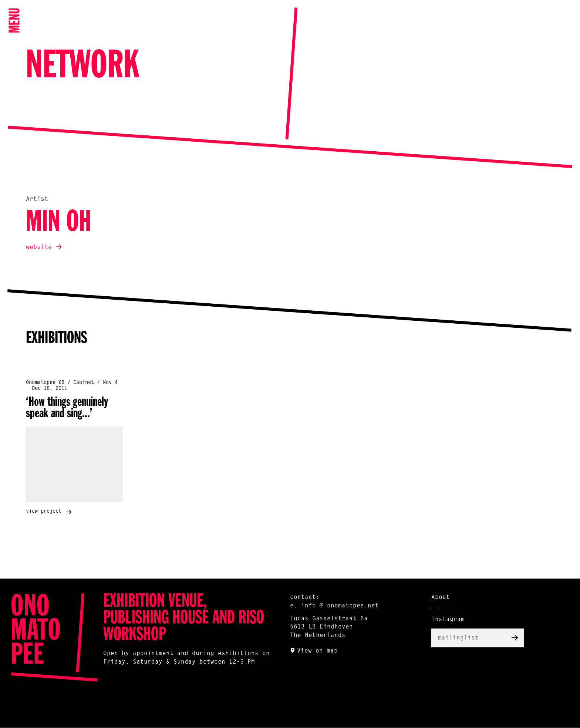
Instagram (448, 620)
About (441, 597)
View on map (317, 651)
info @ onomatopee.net (340, 606)
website (39, 247)
